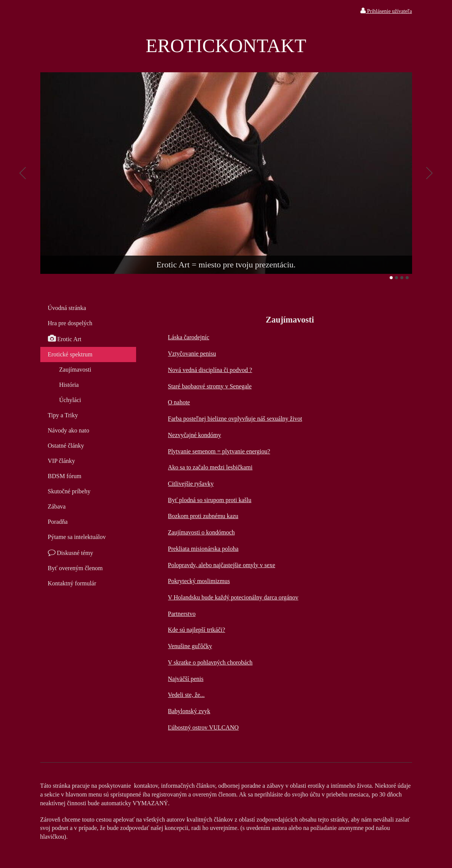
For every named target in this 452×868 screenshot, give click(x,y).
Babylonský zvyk (189, 711)
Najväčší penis (186, 679)
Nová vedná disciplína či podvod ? (210, 370)
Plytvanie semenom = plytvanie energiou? (219, 451)
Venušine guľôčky (190, 646)
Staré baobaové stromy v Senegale (210, 386)
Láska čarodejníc (189, 337)
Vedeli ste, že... (186, 695)
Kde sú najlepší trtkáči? (197, 630)
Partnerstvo (182, 614)
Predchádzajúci (23, 173)
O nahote (179, 402)
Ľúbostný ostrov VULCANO (203, 727)
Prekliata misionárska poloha (203, 549)
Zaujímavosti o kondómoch (201, 532)
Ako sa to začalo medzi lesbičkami (210, 467)
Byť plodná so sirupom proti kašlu (210, 500)
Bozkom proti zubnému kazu (203, 516)
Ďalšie (430, 173)
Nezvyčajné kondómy (195, 435)
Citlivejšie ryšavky (191, 484)
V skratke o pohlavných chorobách (210, 662)
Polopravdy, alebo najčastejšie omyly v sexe (222, 565)
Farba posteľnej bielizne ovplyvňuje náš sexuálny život (235, 419)
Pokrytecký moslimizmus (199, 581)
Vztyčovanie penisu (192, 354)
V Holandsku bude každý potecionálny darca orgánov (233, 597)
